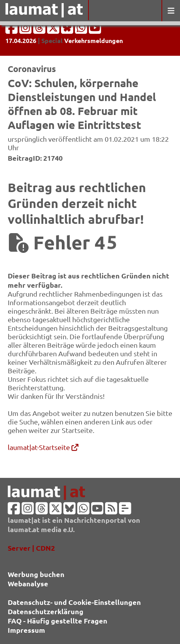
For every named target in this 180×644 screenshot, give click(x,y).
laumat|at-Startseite (43, 447)
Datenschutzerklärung (46, 611)
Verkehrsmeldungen (93, 40)
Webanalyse (28, 583)
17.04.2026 (21, 40)
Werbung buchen (36, 574)
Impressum (26, 630)
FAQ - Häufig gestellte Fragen (58, 621)
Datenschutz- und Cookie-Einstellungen (74, 602)
